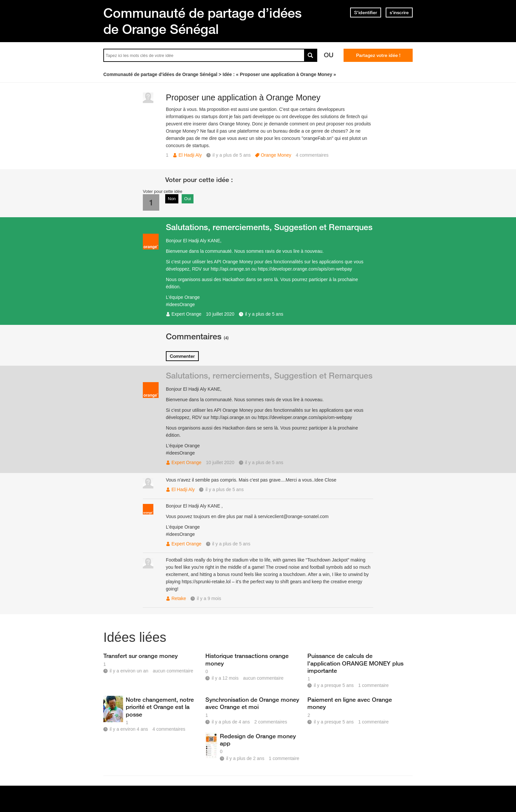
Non (172, 199)
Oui (188, 199)
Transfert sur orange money (141, 656)
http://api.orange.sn (230, 269)
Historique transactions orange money (247, 659)
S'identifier (366, 13)
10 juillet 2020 (220, 314)
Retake (179, 598)
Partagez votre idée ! (378, 55)
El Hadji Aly (190, 155)
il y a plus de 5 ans (264, 314)
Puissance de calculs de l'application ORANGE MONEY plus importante (355, 663)
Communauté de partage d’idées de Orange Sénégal (203, 21)
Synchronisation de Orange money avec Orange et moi (252, 703)
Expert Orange (186, 314)
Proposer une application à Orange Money (243, 97)
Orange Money (276, 155)
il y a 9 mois (209, 598)
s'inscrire (399, 13)
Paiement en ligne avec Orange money (350, 703)
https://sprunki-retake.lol (206, 582)
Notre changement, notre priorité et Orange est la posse (160, 707)
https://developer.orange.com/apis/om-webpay (305, 269)
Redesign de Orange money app (258, 740)
